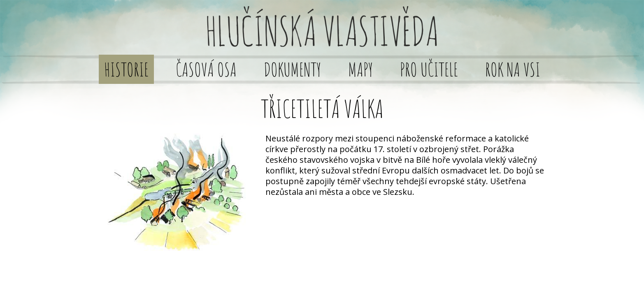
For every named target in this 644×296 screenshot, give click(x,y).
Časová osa (206, 69)
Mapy (360, 69)
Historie (126, 69)
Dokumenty (292, 69)
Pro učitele (429, 69)
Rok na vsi (513, 69)
